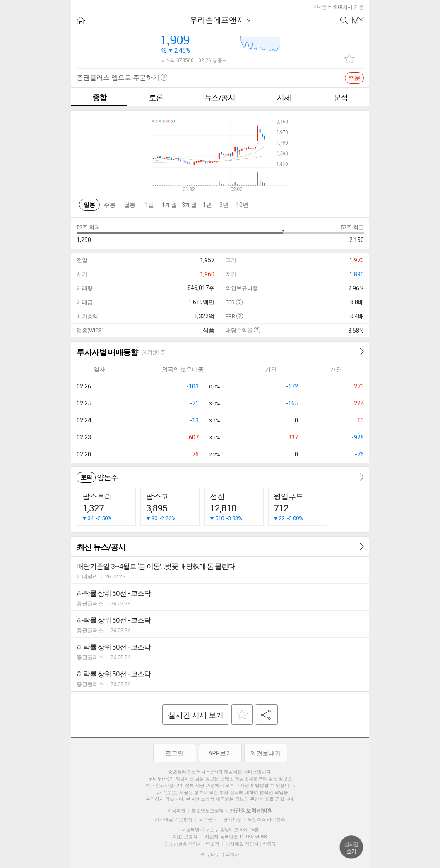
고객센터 (208, 819)
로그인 (174, 753)
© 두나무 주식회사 (220, 855)
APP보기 (220, 753)
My (358, 20)
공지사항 (232, 819)
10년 (242, 205)
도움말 (239, 302)
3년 (224, 205)
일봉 (89, 205)
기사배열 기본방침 (174, 819)
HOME (81, 20)
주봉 (110, 205)
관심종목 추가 (349, 59)
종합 (99, 97)
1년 (207, 205)
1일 (149, 205)
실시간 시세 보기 (196, 715)
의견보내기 (266, 753)
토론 (156, 97)
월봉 (130, 205)
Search (344, 20)
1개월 (169, 205)
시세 (284, 97)
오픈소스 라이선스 (266, 819)
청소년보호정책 (208, 811)
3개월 (189, 205)
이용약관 (176, 811)
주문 (354, 78)
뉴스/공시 (220, 97)
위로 (351, 847)
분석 (341, 97)
